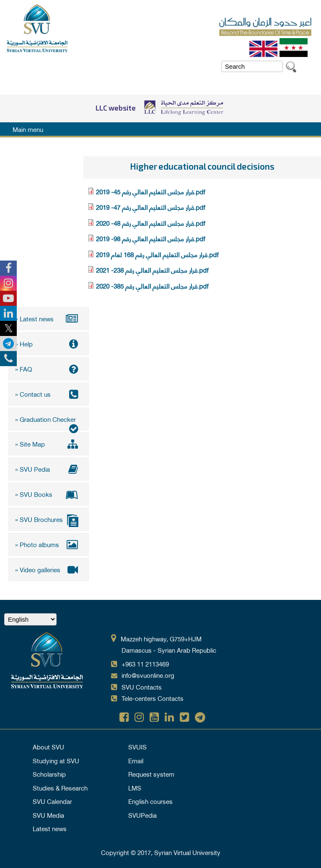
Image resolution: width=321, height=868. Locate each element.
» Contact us (49, 393)
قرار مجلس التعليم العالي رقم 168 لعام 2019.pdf (157, 254)
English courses (150, 799)
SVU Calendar (52, 799)
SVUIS (137, 745)
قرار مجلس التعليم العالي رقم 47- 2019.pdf (150, 207)
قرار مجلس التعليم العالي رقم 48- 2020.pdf (150, 223)
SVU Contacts (142, 685)
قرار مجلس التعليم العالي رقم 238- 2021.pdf (152, 270)
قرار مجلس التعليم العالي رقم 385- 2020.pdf (152, 286)
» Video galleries (49, 568)
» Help (49, 344)
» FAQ (49, 368)
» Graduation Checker (49, 421)
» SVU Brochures (49, 519)
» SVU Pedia (49, 468)
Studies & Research (60, 786)
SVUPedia (142, 813)
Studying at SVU (56, 759)
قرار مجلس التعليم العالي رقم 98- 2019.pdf (150, 238)
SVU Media (48, 813)
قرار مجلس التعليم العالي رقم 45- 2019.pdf (150, 191)
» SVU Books (49, 493)
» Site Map (49, 443)
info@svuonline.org (148, 673)
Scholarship (49, 772)
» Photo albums (49, 543)
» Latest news (49, 318)
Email (136, 759)
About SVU (48, 745)
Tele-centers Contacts (153, 696)
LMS (135, 786)
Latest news (50, 827)
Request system (151, 772)
